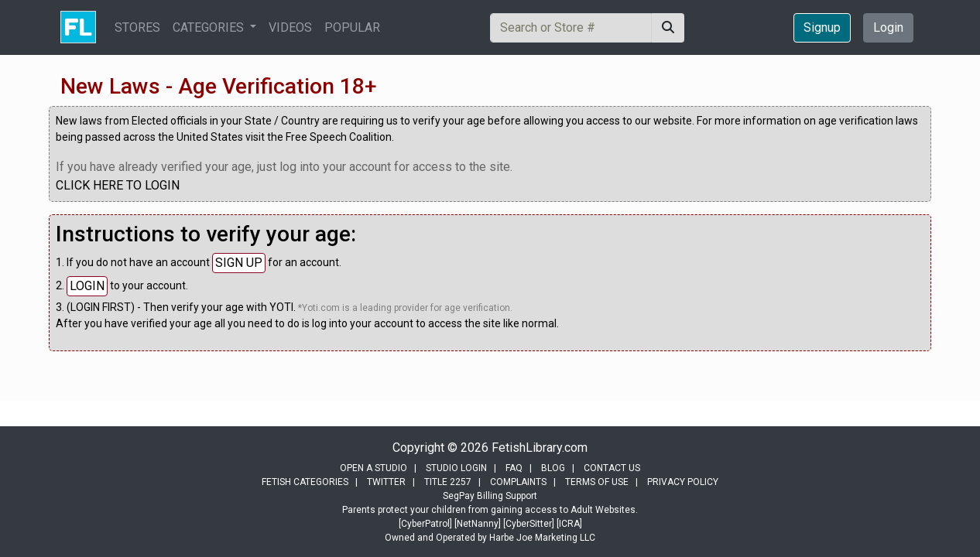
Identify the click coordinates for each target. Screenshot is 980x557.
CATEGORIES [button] (210, 27)
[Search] (571, 28)
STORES (137, 27)
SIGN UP (239, 263)
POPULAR (352, 27)
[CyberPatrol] (425, 524)
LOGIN (87, 286)
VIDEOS (290, 27)
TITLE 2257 (448, 482)
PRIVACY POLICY (683, 482)
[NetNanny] (478, 524)
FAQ (514, 468)
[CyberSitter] (529, 524)
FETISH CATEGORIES (305, 482)
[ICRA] (569, 524)
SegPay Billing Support (490, 496)
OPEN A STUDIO (373, 468)
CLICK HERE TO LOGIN (118, 185)
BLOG (553, 468)
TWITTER (386, 482)
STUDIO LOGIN (456, 468)
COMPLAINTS (518, 482)
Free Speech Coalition (339, 137)
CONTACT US (612, 468)
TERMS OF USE (597, 482)
